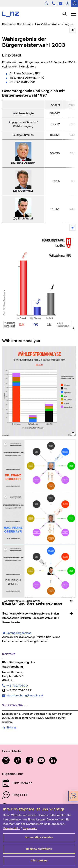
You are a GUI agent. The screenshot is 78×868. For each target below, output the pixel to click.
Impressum (30, 828)
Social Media (12, 751)
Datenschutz (11, 828)
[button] (73, 328)
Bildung (11, 728)
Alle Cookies (39, 861)
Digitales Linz (13, 774)
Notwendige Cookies (39, 838)
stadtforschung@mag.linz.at (25, 695)
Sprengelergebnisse (19, 633)
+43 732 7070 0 (17, 686)
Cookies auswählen (39, 849)
